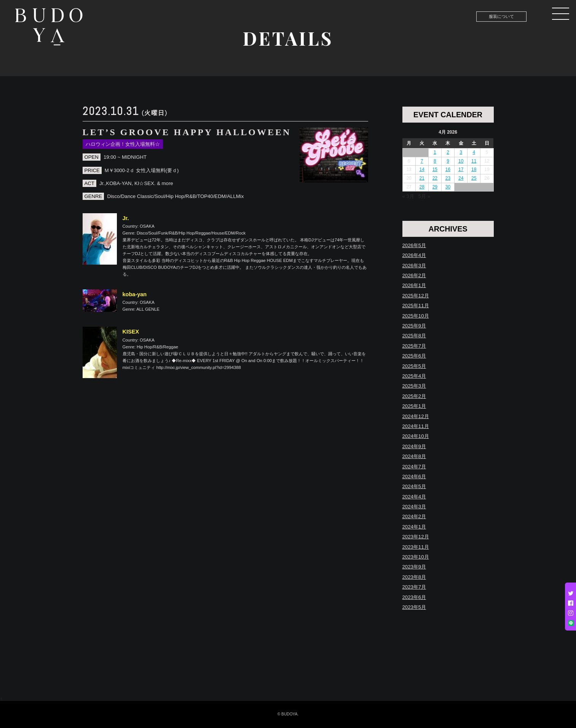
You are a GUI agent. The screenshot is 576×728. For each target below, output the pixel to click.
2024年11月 (416, 426)
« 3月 (408, 196)
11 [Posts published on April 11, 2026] (474, 161)
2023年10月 (416, 557)
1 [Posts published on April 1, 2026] (435, 152)
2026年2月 (414, 275)
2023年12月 (416, 537)
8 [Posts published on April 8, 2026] (435, 161)
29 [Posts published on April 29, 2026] (435, 187)
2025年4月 (414, 376)
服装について (501, 16)
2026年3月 (414, 266)
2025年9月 (414, 326)
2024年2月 (414, 516)
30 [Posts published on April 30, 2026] (448, 187)
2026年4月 (414, 255)
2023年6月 (414, 597)
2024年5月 (414, 486)
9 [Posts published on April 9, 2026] (448, 161)
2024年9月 (414, 446)
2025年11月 (416, 306)
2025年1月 (414, 406)
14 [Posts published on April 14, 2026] (422, 169)
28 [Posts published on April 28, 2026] (422, 187)
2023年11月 (416, 547)
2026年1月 (414, 285)
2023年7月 (414, 587)
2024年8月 (414, 456)
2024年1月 (414, 527)
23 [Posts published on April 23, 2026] (448, 178)
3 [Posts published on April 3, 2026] (461, 152)
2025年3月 (414, 386)
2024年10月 (416, 436)
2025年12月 (416, 296)
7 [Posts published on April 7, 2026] (422, 161)
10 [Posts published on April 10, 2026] (461, 161)
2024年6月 (414, 477)
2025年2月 (414, 396)
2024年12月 (416, 416)
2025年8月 (414, 336)
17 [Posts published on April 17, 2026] (461, 169)
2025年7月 (414, 346)
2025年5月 (414, 366)
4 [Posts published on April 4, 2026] (474, 152)
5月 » (424, 196)
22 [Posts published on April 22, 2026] (435, 178)
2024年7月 (414, 467)
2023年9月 (414, 567)
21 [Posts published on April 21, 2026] (422, 178)
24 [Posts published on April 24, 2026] (461, 178)
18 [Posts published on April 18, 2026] (474, 169)
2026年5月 (414, 245)
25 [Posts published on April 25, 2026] (474, 178)
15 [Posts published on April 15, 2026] (435, 169)
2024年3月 (414, 507)
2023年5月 (414, 607)
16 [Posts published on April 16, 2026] (448, 169)
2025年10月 (416, 316)
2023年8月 (414, 577)
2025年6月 (414, 356)
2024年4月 (414, 497)
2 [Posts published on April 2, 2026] (448, 152)
